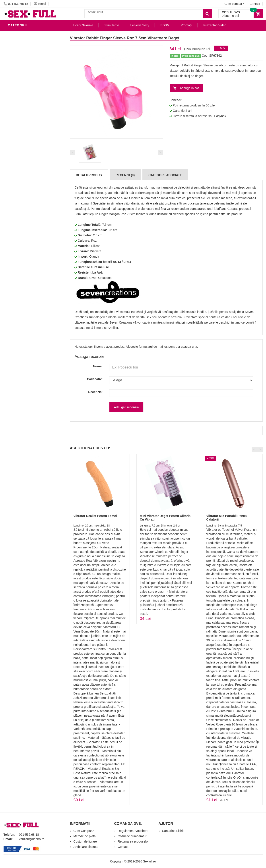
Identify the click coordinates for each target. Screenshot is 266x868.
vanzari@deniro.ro (32, 839)
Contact (255, 4)
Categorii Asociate (165, 175)
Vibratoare (19, 34)
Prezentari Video (24, 313)
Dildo (14, 240)
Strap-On (17, 266)
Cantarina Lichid (173, 831)
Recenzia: (95, 392)
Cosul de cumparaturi (133, 836)
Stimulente (112, 25)
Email (40, 4)
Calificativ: (95, 379)
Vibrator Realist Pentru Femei (95, 516)
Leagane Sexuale (24, 293)
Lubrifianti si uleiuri (27, 220)
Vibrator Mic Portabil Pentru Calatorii (227, 518)
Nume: (98, 366)
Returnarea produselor (133, 841)
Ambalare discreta (86, 847)
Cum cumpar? (234, 4)
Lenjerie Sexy (21, 233)
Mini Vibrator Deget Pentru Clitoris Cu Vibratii (165, 518)
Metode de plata (85, 836)
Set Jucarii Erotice (26, 280)
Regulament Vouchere (133, 831)
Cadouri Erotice (24, 273)
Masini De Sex (21, 286)
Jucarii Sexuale (83, 25)
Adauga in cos (190, 88)
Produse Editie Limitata (29, 320)
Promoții (186, 25)
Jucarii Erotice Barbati (30, 213)
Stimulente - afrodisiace (31, 207)
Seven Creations (100, 278)
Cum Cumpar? (84, 831)
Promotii (17, 306)
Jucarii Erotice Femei (28, 260)
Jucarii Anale (21, 253)
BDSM (14, 247)
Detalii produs (89, 175)
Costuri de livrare (85, 841)
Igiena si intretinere (27, 227)
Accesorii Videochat (27, 300)
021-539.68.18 (16, 4)
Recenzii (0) (125, 175)
